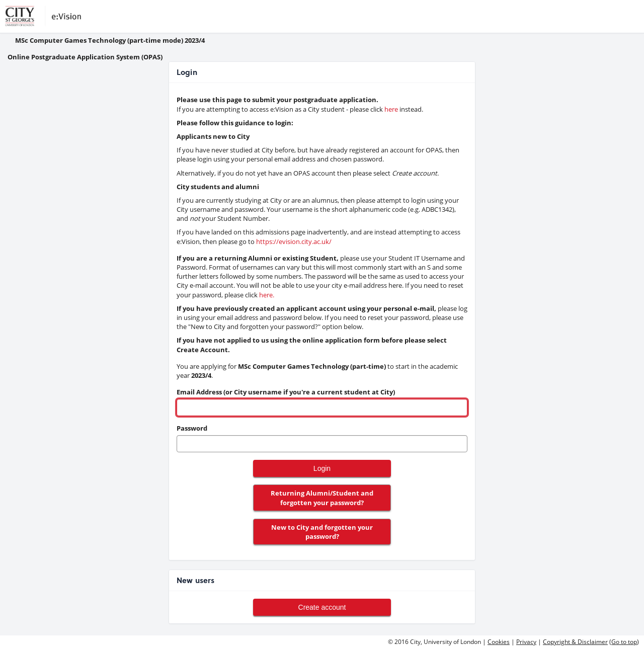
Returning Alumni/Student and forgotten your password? (322, 498)
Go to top (624, 642)
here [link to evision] (391, 109)
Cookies (499, 642)
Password (192, 428)
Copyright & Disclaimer (575, 642)
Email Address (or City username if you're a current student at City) (286, 392)
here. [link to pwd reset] (267, 295)
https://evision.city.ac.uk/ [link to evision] (294, 241)
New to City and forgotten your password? (322, 532)
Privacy (526, 642)
